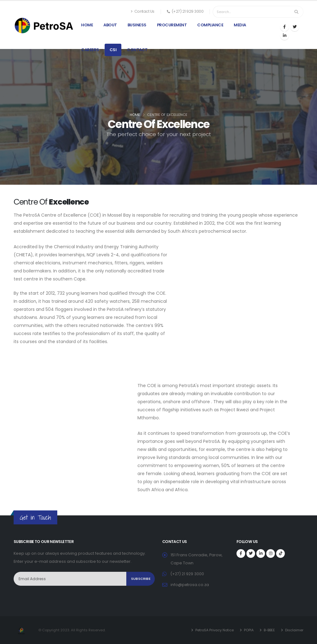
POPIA (248, 630)
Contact (137, 50)
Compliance (210, 25)
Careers (90, 50)
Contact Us (143, 11)
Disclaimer (294, 630)
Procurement (172, 25)
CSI (113, 50)
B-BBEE (268, 630)
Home (87, 25)
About (110, 25)
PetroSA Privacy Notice (213, 630)
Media (240, 25)
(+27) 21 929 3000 (188, 574)
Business (137, 25)
